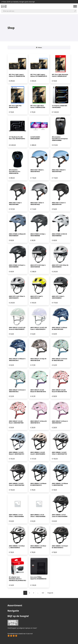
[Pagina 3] (34, 593)
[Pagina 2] (29, 593)
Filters (39, 48)
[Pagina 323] (43, 593)
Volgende (50, 593)
